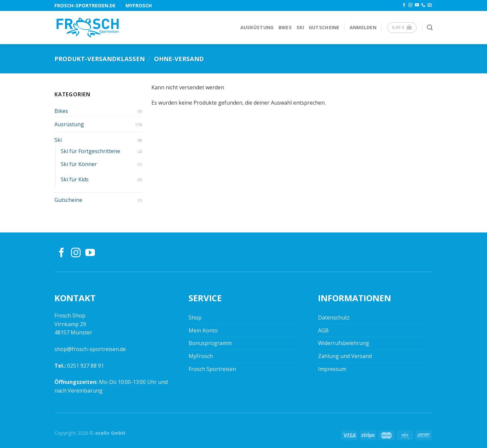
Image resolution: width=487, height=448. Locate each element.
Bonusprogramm (210, 343)
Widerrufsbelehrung (344, 343)
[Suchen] (430, 28)
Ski (300, 27)
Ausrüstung (257, 27)
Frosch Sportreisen (212, 369)
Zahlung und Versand (345, 356)
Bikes (285, 27)
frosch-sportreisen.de (85, 5)
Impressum (332, 369)
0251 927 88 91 (85, 366)
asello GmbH (110, 433)
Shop (195, 317)
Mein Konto (203, 330)
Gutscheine (324, 27)
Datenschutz (334, 317)
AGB (323, 330)
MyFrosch (139, 5)
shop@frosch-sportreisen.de (90, 349)
